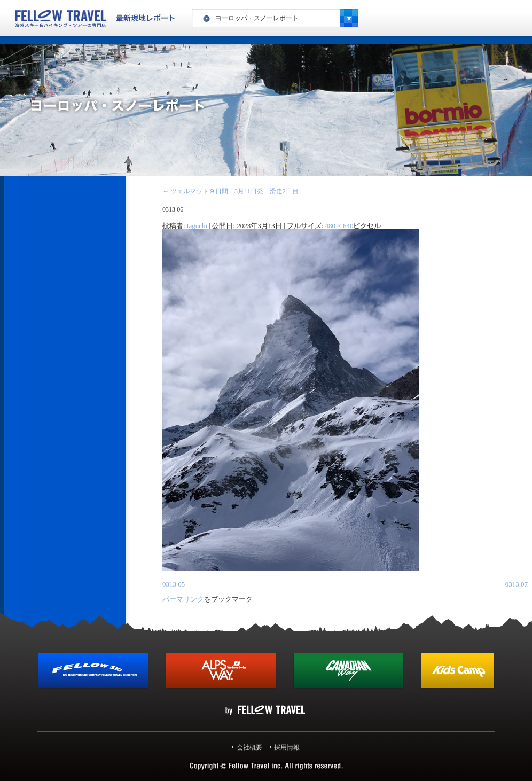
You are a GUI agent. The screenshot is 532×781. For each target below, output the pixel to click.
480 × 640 (339, 226)
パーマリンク (183, 599)
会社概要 (249, 747)
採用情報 (287, 747)
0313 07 (517, 584)
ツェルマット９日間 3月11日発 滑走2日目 (230, 191)
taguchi (197, 226)
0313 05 (174, 584)
